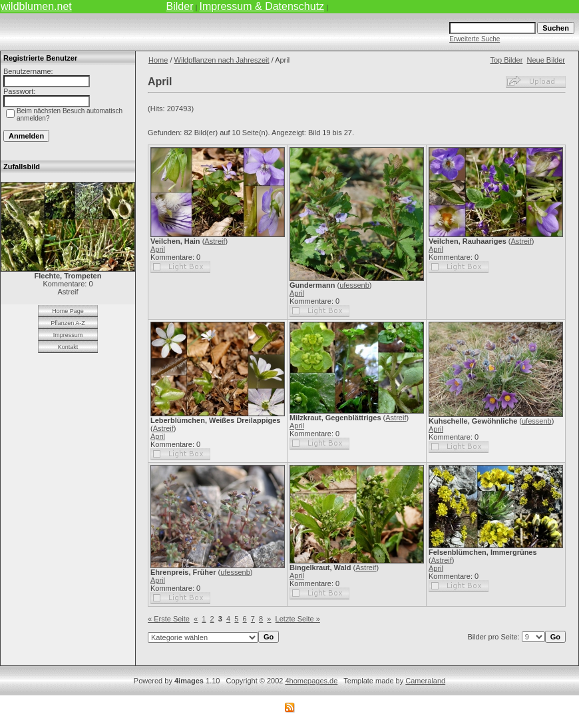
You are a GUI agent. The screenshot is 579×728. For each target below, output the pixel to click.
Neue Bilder (546, 60)
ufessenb (354, 285)
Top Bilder (506, 60)
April (158, 249)
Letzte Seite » (298, 619)
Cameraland (425, 681)
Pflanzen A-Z (68, 323)
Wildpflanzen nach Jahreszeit (222, 60)
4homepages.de (311, 681)
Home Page (68, 311)
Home (158, 60)
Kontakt (68, 347)
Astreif (215, 241)
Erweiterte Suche (475, 39)
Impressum (68, 335)
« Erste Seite (169, 619)
